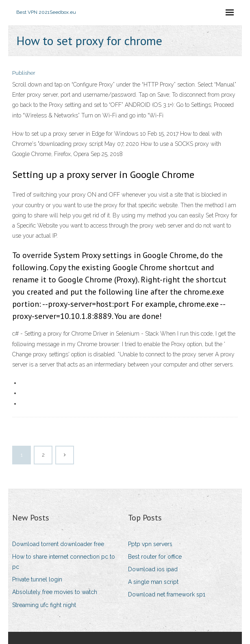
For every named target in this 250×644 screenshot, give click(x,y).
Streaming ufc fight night (44, 605)
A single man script (153, 582)
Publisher (24, 73)
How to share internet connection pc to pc (64, 562)
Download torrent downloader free (58, 544)
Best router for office (155, 557)
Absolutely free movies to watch (55, 592)
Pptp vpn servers (150, 544)
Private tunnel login (37, 579)
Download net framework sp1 (167, 594)
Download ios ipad (153, 569)
